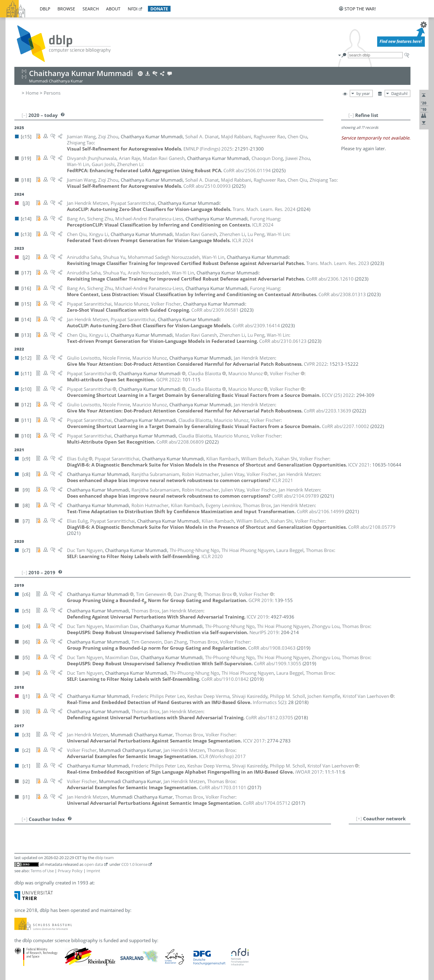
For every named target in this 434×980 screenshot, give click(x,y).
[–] (351, 115)
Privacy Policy (70, 871)
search (91, 9)
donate (159, 9)
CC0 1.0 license (134, 864)
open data (94, 864)
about (113, 9)
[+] (359, 818)
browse (66, 9)
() (269, 702)
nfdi (133, 9)
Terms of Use (42, 871)
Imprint (93, 871)
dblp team (104, 858)
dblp (45, 9)
